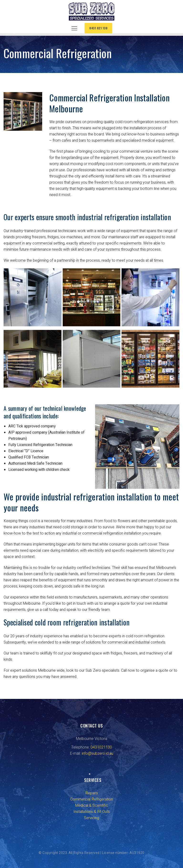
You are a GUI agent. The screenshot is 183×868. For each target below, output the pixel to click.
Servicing (91, 818)
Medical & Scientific (91, 806)
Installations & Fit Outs (92, 812)
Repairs (92, 793)
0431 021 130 (98, 28)
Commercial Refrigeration (92, 799)
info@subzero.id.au (97, 754)
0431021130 (101, 747)
